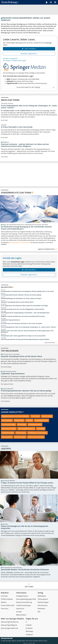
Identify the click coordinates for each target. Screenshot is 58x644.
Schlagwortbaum (22, 596)
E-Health (29, 420)
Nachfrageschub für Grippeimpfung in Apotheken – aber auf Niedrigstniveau (25, 313)
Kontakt (19, 612)
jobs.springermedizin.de (9, 628)
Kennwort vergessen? (10, 58)
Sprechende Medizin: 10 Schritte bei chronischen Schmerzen (25, 570)
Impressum (20, 609)
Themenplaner (43, 599)
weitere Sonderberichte (47, 249)
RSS (39, 612)
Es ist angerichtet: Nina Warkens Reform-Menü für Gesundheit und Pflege (24, 306)
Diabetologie (19, 420)
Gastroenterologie (9, 425)
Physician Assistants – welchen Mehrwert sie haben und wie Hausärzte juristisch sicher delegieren (25, 145)
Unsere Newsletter (11, 412)
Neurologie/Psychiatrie (26, 429)
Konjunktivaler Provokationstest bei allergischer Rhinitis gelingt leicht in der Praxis (27, 291)
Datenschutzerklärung (24, 602)
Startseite (4, 596)
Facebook (29, 628)
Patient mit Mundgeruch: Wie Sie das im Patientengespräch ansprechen (25, 527)
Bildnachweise (21, 615)
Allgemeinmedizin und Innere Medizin (15, 416)
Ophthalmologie (8, 433)
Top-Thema (35, 416)
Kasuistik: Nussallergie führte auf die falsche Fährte (17, 302)
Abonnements (43, 605)
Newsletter (41, 609)
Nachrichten (7, 287)
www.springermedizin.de (10, 622)
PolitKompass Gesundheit (37, 433)
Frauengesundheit (41, 420)
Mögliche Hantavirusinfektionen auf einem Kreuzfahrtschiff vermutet (23, 316)
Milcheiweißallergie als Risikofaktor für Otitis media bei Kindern (21, 298)
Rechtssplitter (7, 437)
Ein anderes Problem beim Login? (15, 61)
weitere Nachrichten (51, 343)
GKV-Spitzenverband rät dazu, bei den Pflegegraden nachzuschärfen (23, 309)
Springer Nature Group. (40, 641)
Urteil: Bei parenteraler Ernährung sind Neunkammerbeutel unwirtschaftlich (25, 339)
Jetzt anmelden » (29, 49)
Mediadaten (42, 596)
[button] (55, 2)
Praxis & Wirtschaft (8, 605)
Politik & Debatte (7, 599)
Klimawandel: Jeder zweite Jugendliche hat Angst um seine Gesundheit (23, 336)
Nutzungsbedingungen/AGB (26, 599)
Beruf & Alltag (47, 416)
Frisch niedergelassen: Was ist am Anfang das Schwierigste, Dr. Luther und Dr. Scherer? (29, 107)
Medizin (4, 602)
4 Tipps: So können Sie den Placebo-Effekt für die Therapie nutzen (27, 483)
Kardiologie (22, 425)
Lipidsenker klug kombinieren (10, 320)
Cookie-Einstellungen (24, 605)
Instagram (29, 634)
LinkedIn (29, 625)
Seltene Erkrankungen (36, 437)
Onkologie (41, 429)
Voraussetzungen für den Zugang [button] (35, 87)
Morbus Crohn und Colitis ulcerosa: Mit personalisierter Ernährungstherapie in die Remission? (27, 331)
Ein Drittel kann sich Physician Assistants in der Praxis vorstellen (22, 323)
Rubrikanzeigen (43, 602)
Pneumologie (21, 433)
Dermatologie (7, 420)
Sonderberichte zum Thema (16, 193)
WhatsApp (29, 631)
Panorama (5, 609)
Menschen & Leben (9, 429)
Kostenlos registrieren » (29, 54)
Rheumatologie (20, 437)
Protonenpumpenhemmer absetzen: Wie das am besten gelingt (21, 295)
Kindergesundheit (35, 425)
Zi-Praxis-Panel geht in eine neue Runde (17, 127)
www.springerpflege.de (9, 625)
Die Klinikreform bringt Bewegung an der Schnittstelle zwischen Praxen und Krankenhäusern (26, 228)
